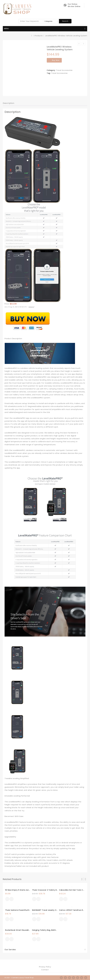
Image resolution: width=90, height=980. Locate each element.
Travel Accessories (64, 70)
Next (85, 879)
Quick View (11, 899)
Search (65, 21)
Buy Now (56, 60)
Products (39, 36)
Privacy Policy (45, 967)
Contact (45, 970)
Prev (82, 879)
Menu (45, 29)
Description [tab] (9, 103)
